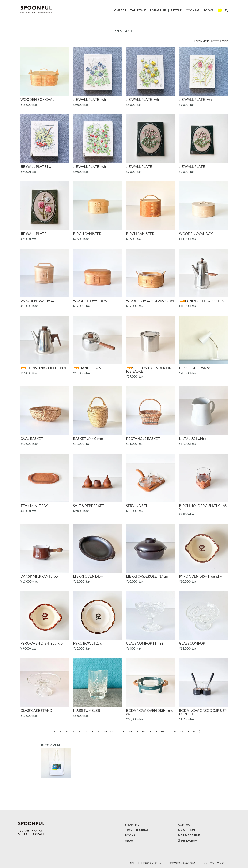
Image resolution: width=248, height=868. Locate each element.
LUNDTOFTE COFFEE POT (203, 301)
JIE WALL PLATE (139, 166)
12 (118, 731)
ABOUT (130, 841)
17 (149, 731)
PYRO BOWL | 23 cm (89, 643)
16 (143, 731)
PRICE (225, 41)
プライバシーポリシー (215, 863)
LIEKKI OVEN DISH (88, 576)
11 (111, 731)
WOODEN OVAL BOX (196, 234)
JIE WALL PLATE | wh (90, 99)
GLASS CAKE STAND (36, 710)
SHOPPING (132, 824)
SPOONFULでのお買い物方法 (146, 863)
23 (188, 731)
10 (105, 731)
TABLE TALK (138, 10)
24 (194, 731)
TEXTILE (176, 10)
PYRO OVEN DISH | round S (41, 643)
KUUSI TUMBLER (87, 710)
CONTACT (185, 824)
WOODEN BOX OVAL (37, 99)
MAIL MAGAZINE (189, 835)
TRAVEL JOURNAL (137, 830)
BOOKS (208, 10)
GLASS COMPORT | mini (144, 643)
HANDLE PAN (87, 368)
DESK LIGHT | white (194, 368)
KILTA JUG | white (193, 439)
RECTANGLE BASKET (143, 439)
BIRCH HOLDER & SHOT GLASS (203, 507)
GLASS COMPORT (193, 643)
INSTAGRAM (189, 841)
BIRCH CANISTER (87, 234)
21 (175, 731)
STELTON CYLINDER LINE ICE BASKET (150, 370)
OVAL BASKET (32, 439)
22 (181, 731)
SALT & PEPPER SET (89, 506)
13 (124, 731)
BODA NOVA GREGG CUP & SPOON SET (203, 712)
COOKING (193, 10)
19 (162, 731)
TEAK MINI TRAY (34, 506)
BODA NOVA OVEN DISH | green (150, 712)
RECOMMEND (202, 41)
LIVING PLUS (158, 10)
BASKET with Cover (88, 439)
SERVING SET (137, 506)
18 (156, 731)
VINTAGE (120, 10)
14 (130, 731)
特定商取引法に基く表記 (182, 863)
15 (137, 731)
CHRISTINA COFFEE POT (44, 368)
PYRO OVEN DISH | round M (201, 576)
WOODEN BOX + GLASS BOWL (150, 301)
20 (169, 731)
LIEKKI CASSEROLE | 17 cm (147, 576)
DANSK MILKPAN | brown (40, 576)
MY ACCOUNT (187, 830)
